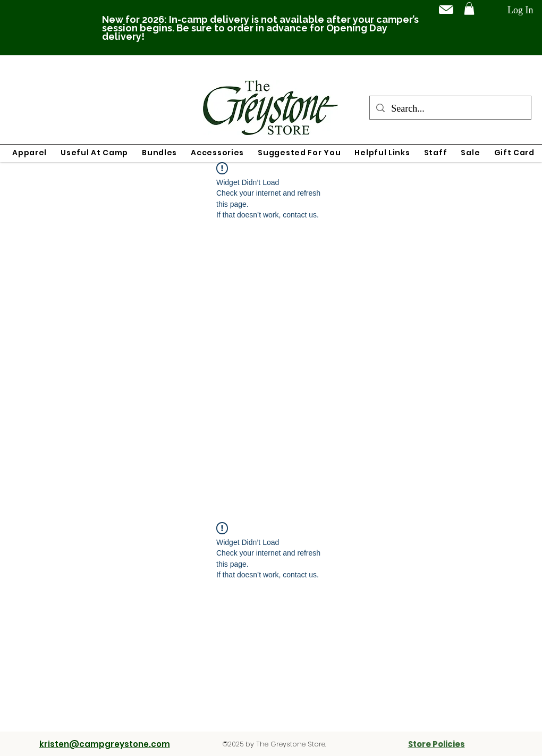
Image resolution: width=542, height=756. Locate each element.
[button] (469, 9)
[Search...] (450, 109)
